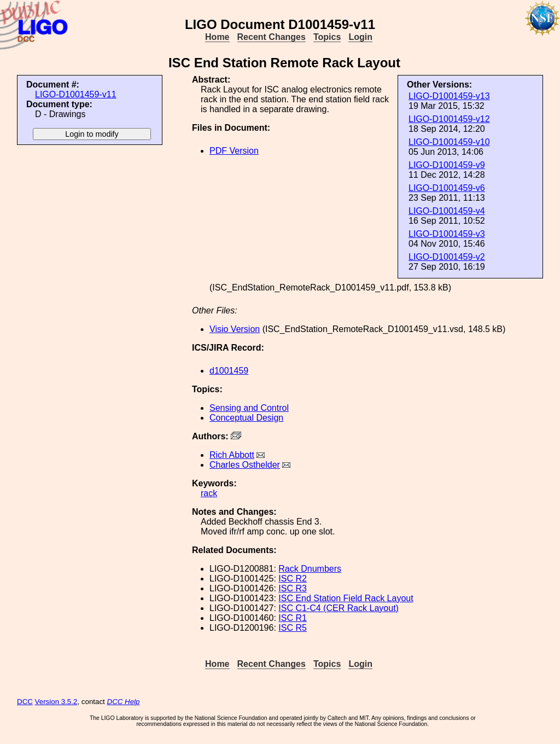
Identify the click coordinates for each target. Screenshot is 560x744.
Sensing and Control (249, 408)
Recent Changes (272, 37)
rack (209, 493)
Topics (327, 37)
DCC (25, 702)
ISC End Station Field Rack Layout (346, 598)
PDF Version (234, 151)
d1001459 (229, 371)
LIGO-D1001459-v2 (447, 257)
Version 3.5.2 (56, 702)
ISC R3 (293, 588)
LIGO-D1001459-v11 (76, 94)
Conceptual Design (246, 418)
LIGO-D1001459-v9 (447, 165)
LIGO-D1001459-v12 (449, 119)
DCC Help (124, 702)
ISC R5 (293, 628)
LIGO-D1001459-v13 (449, 96)
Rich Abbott (232, 455)
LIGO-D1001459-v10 (449, 142)
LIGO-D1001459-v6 (447, 188)
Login (360, 37)
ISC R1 (293, 618)
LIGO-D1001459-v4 (447, 211)
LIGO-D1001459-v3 (447, 234)
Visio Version (235, 329)
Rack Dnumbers (310, 569)
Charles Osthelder (245, 465)
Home (217, 37)
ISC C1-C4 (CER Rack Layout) (339, 608)
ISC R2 (293, 579)
